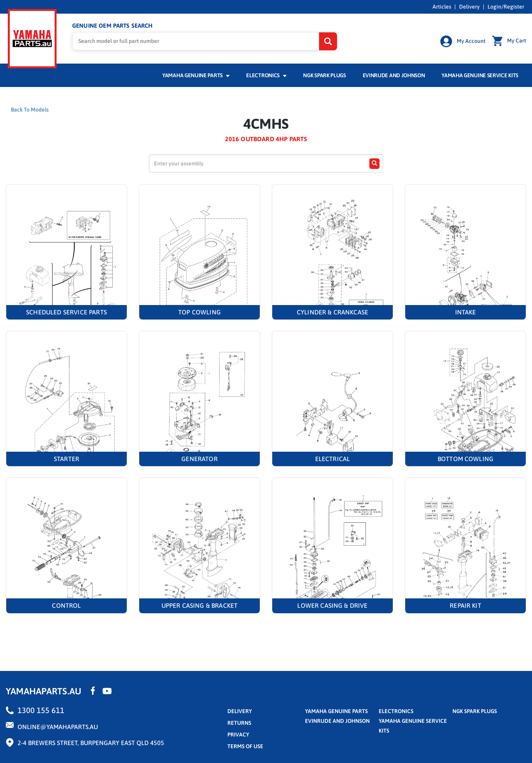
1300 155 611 (41, 711)
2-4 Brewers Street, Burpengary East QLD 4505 (91, 744)
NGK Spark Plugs (324, 77)
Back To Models (30, 111)
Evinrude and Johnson (394, 77)
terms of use (245, 747)
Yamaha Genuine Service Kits (480, 77)
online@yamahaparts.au (58, 728)
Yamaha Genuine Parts (196, 77)
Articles (442, 7)
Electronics (266, 77)
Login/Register (506, 7)
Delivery (469, 7)
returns (239, 724)
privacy (238, 736)
